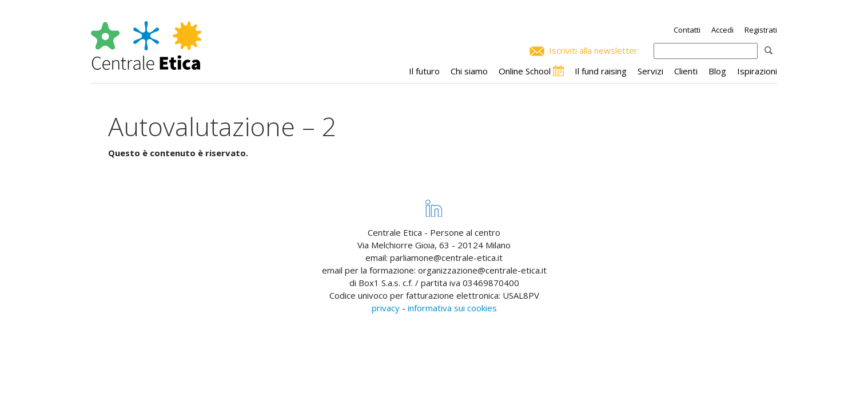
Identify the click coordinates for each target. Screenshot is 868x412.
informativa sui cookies (452, 308)
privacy (386, 308)
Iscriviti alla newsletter (593, 50)
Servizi (650, 71)
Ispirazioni (757, 71)
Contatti (687, 30)
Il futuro (424, 71)
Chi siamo (469, 71)
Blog (717, 71)
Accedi (722, 30)
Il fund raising (601, 71)
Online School (525, 71)
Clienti (686, 71)
